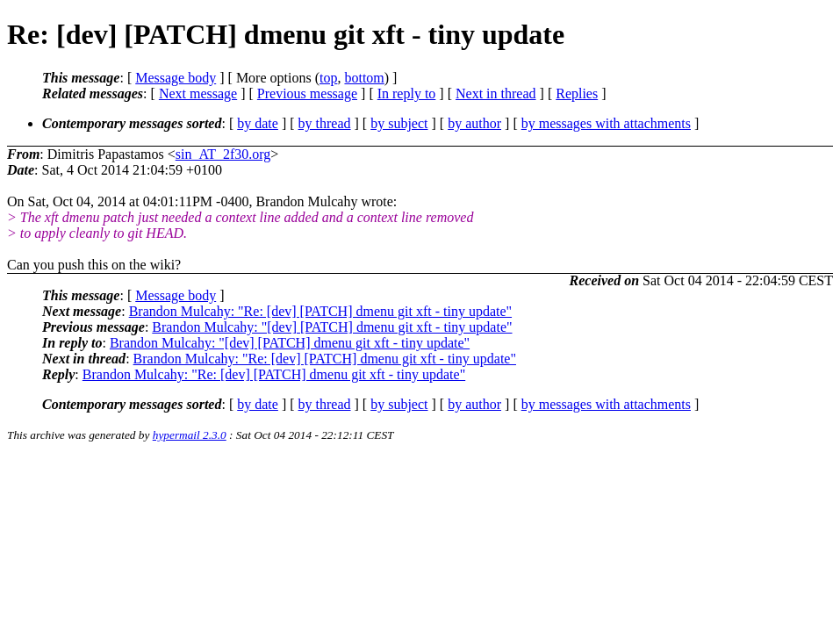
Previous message (307, 93)
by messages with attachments (606, 123)
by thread (325, 123)
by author (474, 123)
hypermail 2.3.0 (190, 435)
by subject (399, 123)
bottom (364, 78)
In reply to (407, 93)
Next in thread (496, 93)
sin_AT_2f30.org (223, 154)
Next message (198, 93)
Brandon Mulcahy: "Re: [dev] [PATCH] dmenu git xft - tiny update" (320, 311)
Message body (176, 78)
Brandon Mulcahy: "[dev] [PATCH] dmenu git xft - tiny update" (332, 327)
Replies (577, 93)
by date (258, 123)
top (328, 78)
